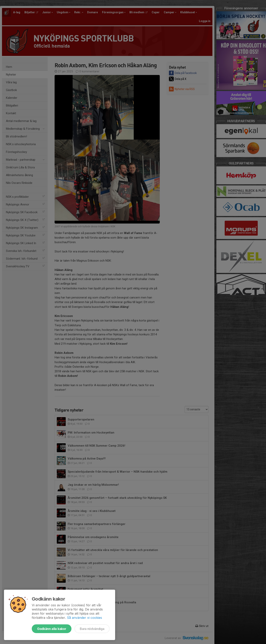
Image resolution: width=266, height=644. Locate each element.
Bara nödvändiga (92, 629)
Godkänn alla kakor (52, 629)
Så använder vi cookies (84, 618)
